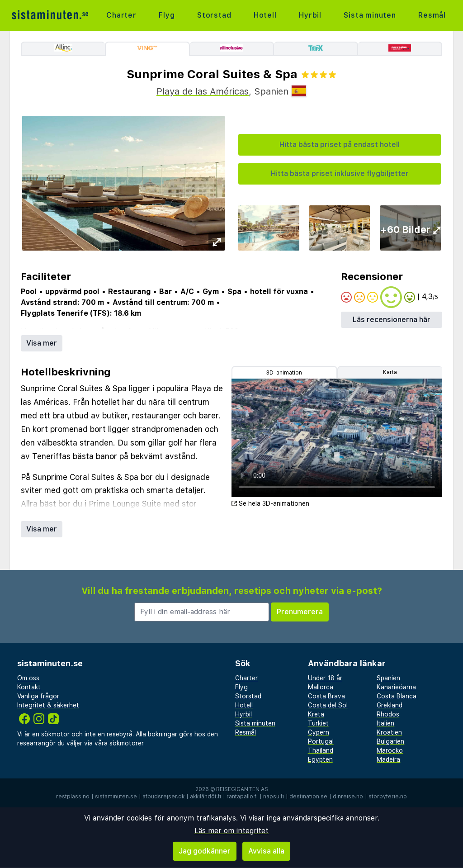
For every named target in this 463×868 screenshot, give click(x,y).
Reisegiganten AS (242, 789)
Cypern (319, 732)
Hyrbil (310, 15)
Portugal (321, 741)
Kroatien (389, 732)
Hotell (265, 15)
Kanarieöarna (396, 687)
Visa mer (42, 343)
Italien (385, 723)
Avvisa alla (266, 851)
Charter (121, 15)
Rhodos (388, 714)
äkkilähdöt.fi (206, 797)
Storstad (214, 15)
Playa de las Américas (203, 91)
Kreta (316, 714)
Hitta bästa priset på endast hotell (340, 145)
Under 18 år (325, 678)
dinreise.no (348, 797)
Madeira (388, 759)
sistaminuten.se (116, 797)
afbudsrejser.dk (163, 797)
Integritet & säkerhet (48, 705)
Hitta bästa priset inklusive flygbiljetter (340, 173)
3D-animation (284, 373)
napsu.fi (274, 797)
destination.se (308, 797)
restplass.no (73, 797)
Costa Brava (326, 696)
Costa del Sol (328, 705)
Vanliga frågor (38, 696)
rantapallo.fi (242, 797)
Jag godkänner (205, 851)
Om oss (28, 678)
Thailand (321, 750)
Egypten (320, 759)
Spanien (388, 678)
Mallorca (321, 687)
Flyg (167, 15)
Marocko (390, 750)
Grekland (390, 705)
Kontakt (29, 687)
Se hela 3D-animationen (270, 503)
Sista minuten (370, 15)
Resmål (432, 15)
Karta (390, 372)
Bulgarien (390, 741)
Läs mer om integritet (231, 831)
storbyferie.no (388, 797)
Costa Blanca (397, 696)
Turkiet (318, 723)
